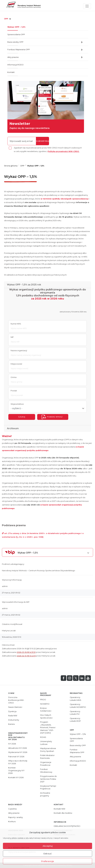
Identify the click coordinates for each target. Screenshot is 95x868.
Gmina (14, 377)
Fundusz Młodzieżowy (46, 771)
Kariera (11, 724)
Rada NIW (13, 716)
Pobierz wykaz (55, 417)
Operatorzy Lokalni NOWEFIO (78, 706)
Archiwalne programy (45, 794)
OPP (8, 19)
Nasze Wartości (15, 707)
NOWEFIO (45, 704)
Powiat (14, 391)
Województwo (17, 404)
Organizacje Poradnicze (46, 764)
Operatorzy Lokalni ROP (75, 720)
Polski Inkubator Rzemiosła (47, 757)
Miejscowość (16, 364)
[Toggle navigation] (87, 6)
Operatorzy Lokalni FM (75, 713)
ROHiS (43, 737)
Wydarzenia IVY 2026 (18, 752)
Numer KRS (16, 324)
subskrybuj (43, 141)
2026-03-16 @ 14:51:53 (26, 652)
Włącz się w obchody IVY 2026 (18, 762)
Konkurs (12, 821)
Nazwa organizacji (19, 350)
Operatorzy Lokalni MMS (75, 699)
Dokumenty (14, 720)
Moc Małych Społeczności (46, 716)
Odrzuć (47, 854)
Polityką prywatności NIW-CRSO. (64, 151)
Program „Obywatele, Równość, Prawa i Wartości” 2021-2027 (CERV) (48, 727)
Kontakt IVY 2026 (16, 777)
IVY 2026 (12, 744)
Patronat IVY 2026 (16, 757)
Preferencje (47, 861)
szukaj (22, 417)
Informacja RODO (15, 65)
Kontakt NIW (59, 809)
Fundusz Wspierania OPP (19, 49)
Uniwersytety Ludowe (46, 743)
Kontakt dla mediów (63, 813)
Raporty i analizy (16, 817)
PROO (43, 700)
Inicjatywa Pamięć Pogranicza (48, 787)
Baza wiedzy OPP (15, 42)
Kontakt (11, 72)
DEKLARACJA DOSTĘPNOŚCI (67, 826)
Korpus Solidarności (46, 709)
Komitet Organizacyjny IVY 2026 (16, 770)
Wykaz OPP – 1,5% (16, 27)
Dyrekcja (12, 711)
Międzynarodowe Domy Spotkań (48, 750)
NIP (12, 337)
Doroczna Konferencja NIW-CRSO (16, 700)
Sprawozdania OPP (16, 34)
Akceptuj (48, 846)
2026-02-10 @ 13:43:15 (26, 656)
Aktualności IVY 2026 (17, 748)
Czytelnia (12, 809)
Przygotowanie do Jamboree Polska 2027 (48, 779)
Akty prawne (13, 57)
